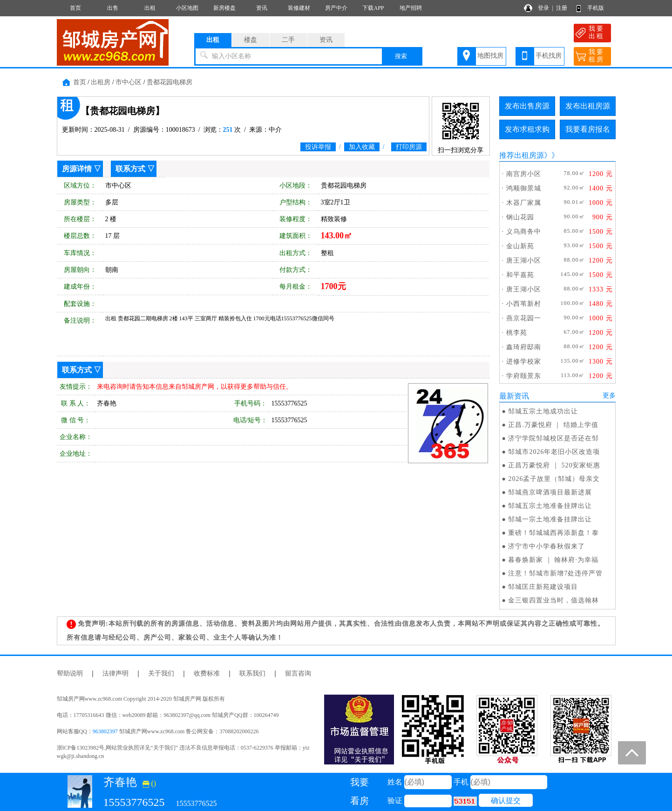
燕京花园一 (524, 318)
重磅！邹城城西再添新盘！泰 (553, 533)
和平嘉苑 (520, 275)
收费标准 (207, 673)
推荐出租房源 (522, 155)
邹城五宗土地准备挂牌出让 (550, 506)
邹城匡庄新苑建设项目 (543, 587)
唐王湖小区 (524, 260)
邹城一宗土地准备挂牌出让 (550, 519)
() (149, 783)
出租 (150, 8)
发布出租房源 (588, 106)
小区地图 (187, 8)
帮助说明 (70, 673)
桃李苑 (517, 333)
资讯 (262, 8)
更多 (609, 395)
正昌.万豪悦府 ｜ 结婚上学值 (553, 425)
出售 (113, 8)
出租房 (101, 82)
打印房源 (409, 147)
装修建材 (299, 8)
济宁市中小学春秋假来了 (546, 546)
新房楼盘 (224, 8)
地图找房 (490, 56)
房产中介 (336, 8)
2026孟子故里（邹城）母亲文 (554, 479)
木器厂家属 (524, 203)
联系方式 (130, 169)
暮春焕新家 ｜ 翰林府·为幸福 (553, 560)
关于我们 (161, 673)
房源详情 (77, 169)
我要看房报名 (588, 129)
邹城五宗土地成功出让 (543, 411)
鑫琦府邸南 (524, 347)
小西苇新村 (524, 304)
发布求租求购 (527, 129)
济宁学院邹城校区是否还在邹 (553, 438)
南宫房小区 (524, 174)
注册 (562, 8)
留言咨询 (298, 673)
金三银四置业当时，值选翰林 (553, 600)
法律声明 (115, 673)
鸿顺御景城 (524, 188)
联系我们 (252, 673)
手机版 (596, 8)
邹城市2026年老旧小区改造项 (554, 452)
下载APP (373, 8)
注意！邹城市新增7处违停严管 (555, 573)
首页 (75, 8)
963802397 (105, 731)
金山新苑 (520, 246)
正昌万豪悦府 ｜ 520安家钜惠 (554, 465)
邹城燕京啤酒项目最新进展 (550, 492)
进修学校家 (524, 362)
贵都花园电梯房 (170, 82)
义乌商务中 (524, 232)
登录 (543, 8)
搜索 (401, 56)
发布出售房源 (527, 106)
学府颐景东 (524, 376)
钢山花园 (520, 217)
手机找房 (549, 56)
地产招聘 (411, 8)
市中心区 (129, 82)
